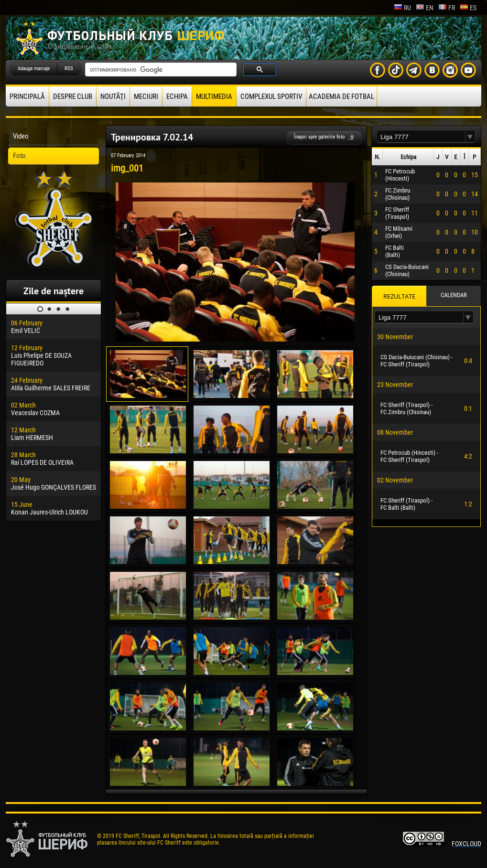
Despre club (73, 96)
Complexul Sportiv (271, 96)
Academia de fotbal (341, 96)
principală (27, 96)
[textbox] (421, 137)
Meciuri (146, 96)
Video (21, 136)
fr (447, 8)
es (468, 8)
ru (402, 8)
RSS (69, 69)
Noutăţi (113, 96)
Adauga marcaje (34, 69)
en (425, 8)
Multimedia (214, 96)
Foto (19, 156)
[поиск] (160, 70)
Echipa (177, 96)
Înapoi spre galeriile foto (319, 137)
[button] (470, 137)
